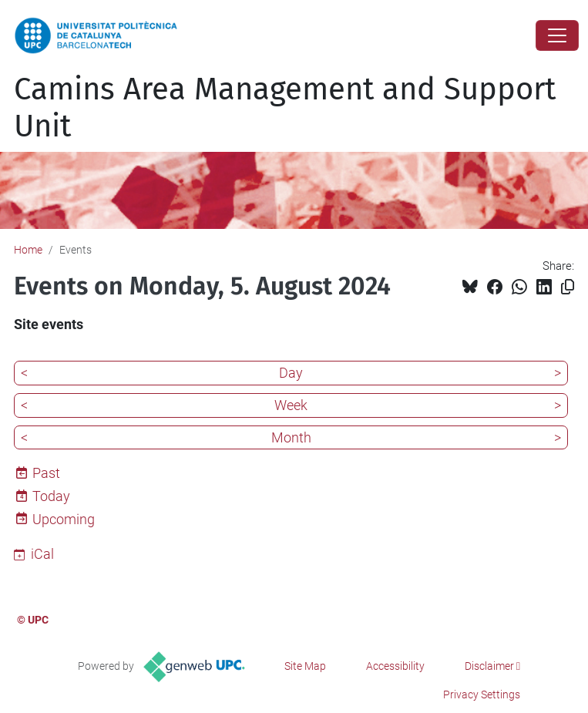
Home (28, 250)
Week (291, 405)
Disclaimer (489, 666)
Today (51, 496)
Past (46, 473)
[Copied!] (568, 287)
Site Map (305, 666)
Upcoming (64, 519)
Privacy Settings (482, 695)
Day (291, 373)
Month (291, 437)
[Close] (557, 35)
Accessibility (395, 666)
